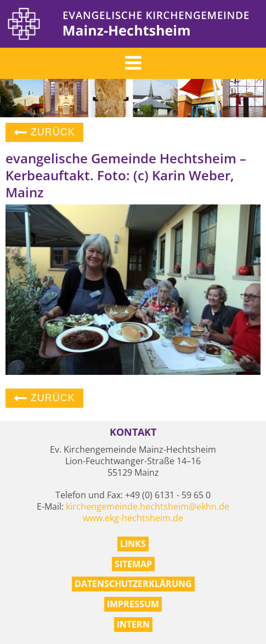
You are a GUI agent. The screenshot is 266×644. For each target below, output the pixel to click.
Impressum (133, 604)
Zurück (44, 132)
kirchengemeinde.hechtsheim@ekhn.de (148, 506)
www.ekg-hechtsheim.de (133, 518)
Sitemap (133, 564)
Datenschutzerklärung (133, 584)
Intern (133, 624)
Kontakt (133, 432)
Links (133, 544)
